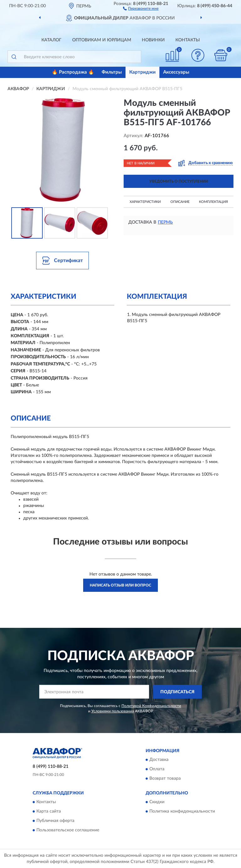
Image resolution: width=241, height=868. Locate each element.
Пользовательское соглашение (68, 830)
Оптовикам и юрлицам (102, 40)
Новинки (153, 40)
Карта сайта (49, 812)
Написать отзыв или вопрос (120, 585)
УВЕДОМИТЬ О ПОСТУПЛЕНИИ (179, 181)
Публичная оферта (55, 821)
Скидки (157, 802)
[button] (141, 8)
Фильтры (112, 72)
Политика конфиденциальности (182, 812)
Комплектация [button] (213, 202)
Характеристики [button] (145, 202)
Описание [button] (180, 202)
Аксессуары (176, 72)
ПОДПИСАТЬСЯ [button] (177, 692)
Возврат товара (165, 778)
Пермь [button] (165, 222)
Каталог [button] (51, 40)
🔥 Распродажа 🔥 (73, 72)
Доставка (159, 760)
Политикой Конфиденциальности (151, 706)
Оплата (157, 769)
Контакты (188, 40)
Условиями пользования (113, 711)
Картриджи (142, 72)
